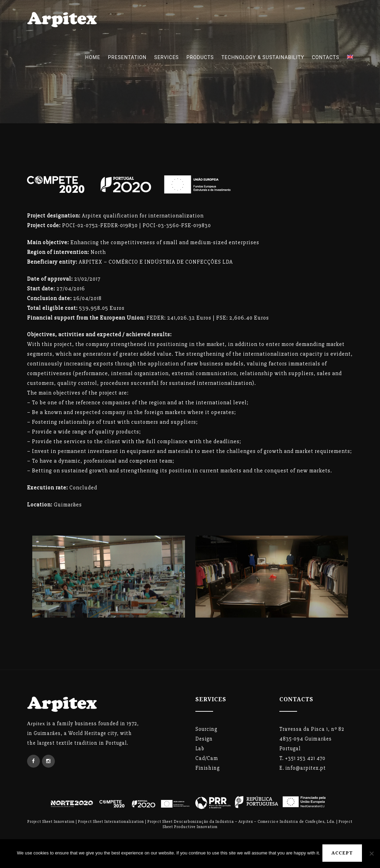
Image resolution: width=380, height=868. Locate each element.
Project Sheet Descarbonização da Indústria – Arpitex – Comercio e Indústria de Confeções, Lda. (241, 822)
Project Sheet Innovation (51, 822)
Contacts (326, 57)
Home (93, 57)
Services (166, 57)
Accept (343, 854)
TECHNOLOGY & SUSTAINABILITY (263, 57)
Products (200, 57)
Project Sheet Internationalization (111, 822)
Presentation (127, 57)
